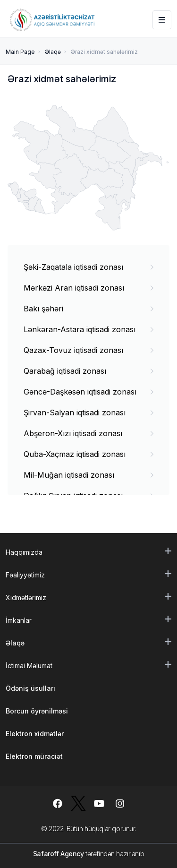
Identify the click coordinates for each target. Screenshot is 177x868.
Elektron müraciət (34, 756)
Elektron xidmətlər (35, 734)
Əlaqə (53, 52)
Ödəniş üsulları (30, 688)
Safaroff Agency (59, 854)
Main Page (20, 52)
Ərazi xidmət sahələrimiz (104, 52)
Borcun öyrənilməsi (37, 711)
